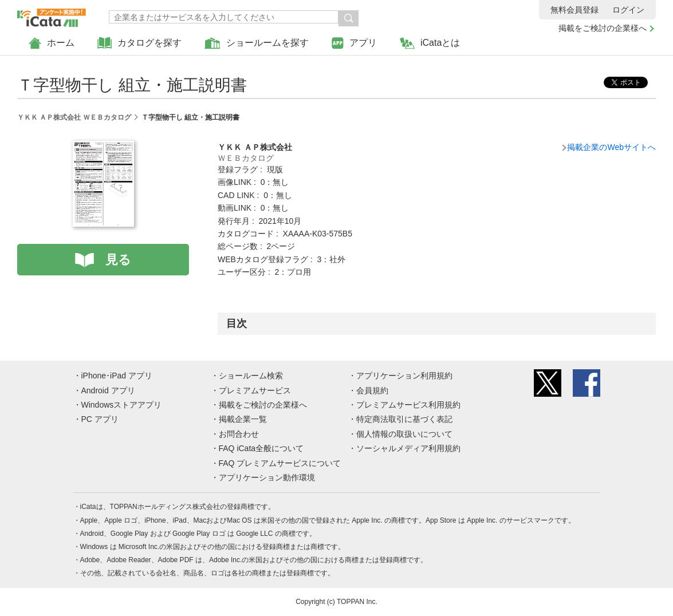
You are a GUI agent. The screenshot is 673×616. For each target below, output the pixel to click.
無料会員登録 (574, 10)
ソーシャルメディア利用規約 (408, 448)
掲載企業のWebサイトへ (611, 147)
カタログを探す (139, 43)
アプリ (354, 43)
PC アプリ (100, 419)
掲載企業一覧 (243, 419)
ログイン (628, 10)
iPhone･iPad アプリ (117, 376)
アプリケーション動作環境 (267, 477)
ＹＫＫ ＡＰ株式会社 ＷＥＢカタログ (74, 117)
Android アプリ (108, 390)
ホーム (52, 43)
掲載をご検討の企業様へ (603, 28)
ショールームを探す (257, 43)
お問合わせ (239, 434)
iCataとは (430, 43)
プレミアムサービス (255, 390)
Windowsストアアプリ (122, 405)
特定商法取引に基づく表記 (404, 419)
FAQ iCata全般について (261, 448)
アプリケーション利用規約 (404, 376)
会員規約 (372, 390)
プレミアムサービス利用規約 (408, 405)
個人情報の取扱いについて (404, 434)
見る (118, 260)
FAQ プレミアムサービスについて (280, 463)
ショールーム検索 (251, 376)
